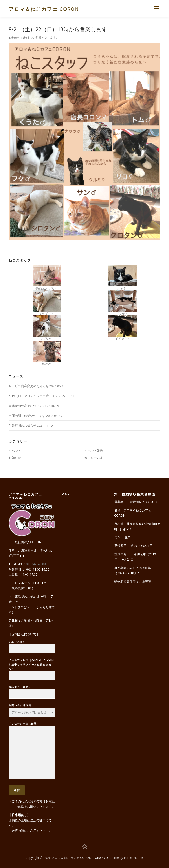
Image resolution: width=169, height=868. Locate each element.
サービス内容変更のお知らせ (29, 386)
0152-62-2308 (36, 564)
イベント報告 (94, 451)
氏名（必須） (32, 646)
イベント (15, 451)
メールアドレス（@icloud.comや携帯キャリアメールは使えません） (32, 668)
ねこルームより (95, 458)
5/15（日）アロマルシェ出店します (33, 396)
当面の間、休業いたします (27, 416)
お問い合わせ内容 (32, 707)
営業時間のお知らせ (22, 425)
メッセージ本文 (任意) (32, 751)
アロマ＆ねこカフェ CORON (44, 9)
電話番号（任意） (32, 691)
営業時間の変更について (26, 406)
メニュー (157, 8)
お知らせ (15, 458)
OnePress (102, 858)
